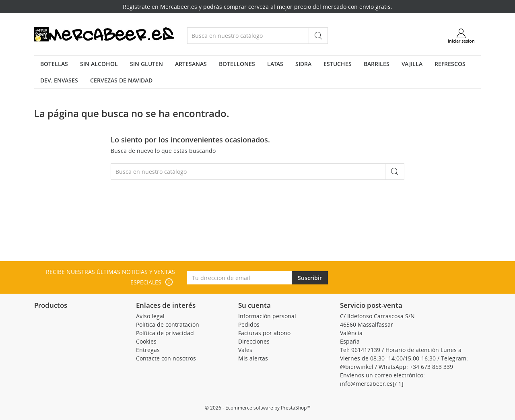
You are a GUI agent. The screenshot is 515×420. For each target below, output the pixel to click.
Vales (245, 350)
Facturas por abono (264, 333)
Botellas (54, 64)
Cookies (146, 341)
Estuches (338, 64)
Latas (275, 64)
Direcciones (254, 341)
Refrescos (450, 64)
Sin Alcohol (99, 64)
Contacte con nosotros (166, 358)
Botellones (237, 64)
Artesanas (191, 64)
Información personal (267, 316)
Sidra (303, 64)
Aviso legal (150, 316)
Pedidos (249, 324)
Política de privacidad (165, 333)
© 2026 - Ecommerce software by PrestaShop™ (257, 408)
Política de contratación (168, 324)
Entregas (148, 350)
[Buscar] (248, 36)
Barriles (377, 64)
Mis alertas (253, 358)
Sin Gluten (146, 64)
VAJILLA (412, 64)
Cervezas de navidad (121, 80)
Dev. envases (59, 80)
